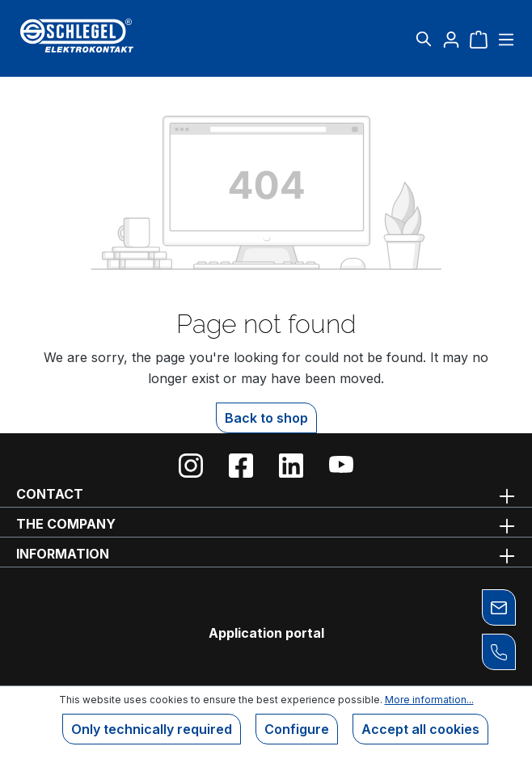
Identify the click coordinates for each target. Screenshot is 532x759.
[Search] (424, 39)
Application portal (266, 633)
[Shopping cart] (479, 39)
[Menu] (504, 39)
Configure (297, 729)
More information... (429, 700)
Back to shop (266, 418)
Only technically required (152, 729)
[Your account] (451, 39)
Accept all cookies (420, 729)
